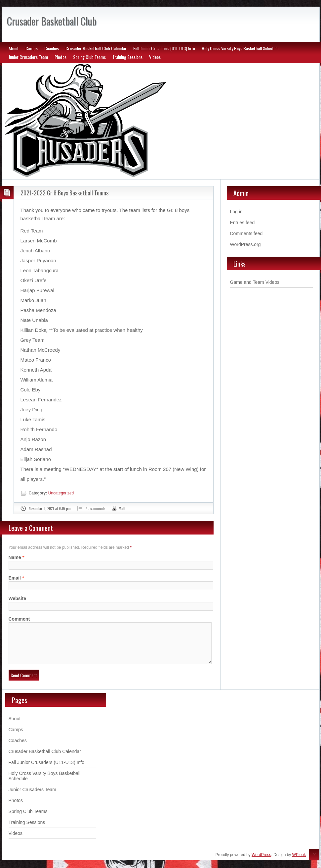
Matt (122, 508)
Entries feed (242, 223)
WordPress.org (245, 244)
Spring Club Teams (89, 57)
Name (15, 557)
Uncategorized (61, 493)
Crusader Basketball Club (52, 21)
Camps (32, 48)
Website (17, 598)
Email (15, 578)
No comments (96, 508)
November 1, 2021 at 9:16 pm (50, 508)
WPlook (299, 863)
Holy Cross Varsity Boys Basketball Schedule (240, 48)
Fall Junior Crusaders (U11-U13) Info (164, 48)
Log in (236, 212)
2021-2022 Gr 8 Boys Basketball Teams (64, 193)
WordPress (261, 863)
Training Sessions (127, 57)
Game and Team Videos (255, 282)
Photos (60, 57)
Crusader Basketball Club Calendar (96, 48)
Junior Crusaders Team (28, 57)
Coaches (52, 48)
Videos (155, 57)
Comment (19, 619)
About (14, 48)
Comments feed (246, 233)
